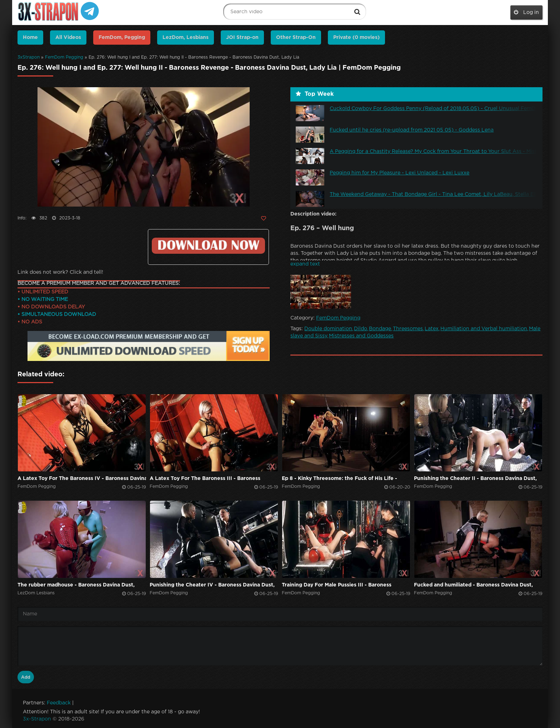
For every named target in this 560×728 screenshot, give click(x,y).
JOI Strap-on (242, 38)
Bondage (380, 329)
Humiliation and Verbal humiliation (484, 329)
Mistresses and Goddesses (361, 336)
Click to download (208, 246)
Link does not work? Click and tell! (60, 272)
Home (30, 38)
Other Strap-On (296, 38)
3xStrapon (29, 57)
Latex (432, 329)
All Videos (68, 38)
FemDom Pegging (64, 57)
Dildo (361, 329)
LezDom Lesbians (36, 593)
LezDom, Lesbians (186, 38)
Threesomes (408, 329)
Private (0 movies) (356, 38)
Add (26, 677)
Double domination (328, 329)
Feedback (59, 703)
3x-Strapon (37, 719)
